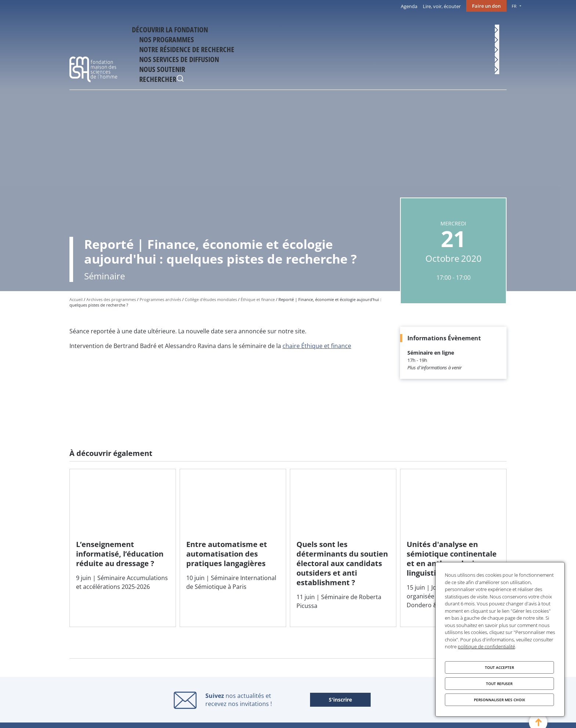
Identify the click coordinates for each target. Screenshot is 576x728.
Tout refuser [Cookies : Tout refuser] (499, 684)
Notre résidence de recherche (320, 28)
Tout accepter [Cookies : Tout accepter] (499, 667)
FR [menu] (514, 6)
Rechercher (499, 29)
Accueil (76, 299)
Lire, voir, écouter (442, 6)
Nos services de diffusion (399, 28)
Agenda (409, 6)
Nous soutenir (460, 28)
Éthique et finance (258, 299)
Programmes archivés (160, 299)
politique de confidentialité (486, 646)
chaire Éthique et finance (317, 346)
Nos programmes (249, 28)
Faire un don (486, 6)
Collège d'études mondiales (211, 299)
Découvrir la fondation (186, 28)
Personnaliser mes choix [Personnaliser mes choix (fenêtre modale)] (499, 700)
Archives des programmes (111, 299)
